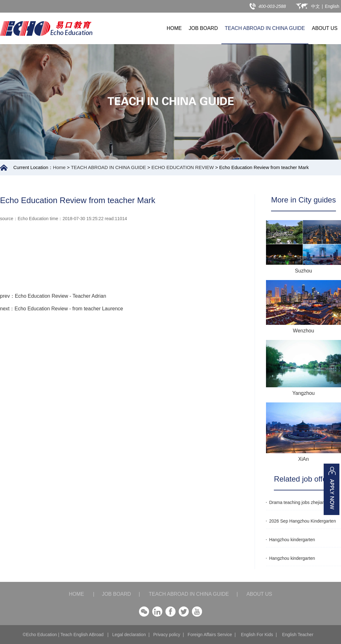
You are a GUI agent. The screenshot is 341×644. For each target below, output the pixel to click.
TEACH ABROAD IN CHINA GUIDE (265, 28)
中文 (315, 6)
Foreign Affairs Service (210, 635)
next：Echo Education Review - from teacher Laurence (61, 309)
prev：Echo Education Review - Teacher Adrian (53, 296)
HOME (174, 28)
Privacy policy (167, 635)
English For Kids (257, 635)
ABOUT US (325, 28)
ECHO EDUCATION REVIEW (182, 167)
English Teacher (298, 635)
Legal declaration (129, 635)
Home (59, 167)
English (332, 6)
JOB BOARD (203, 28)
